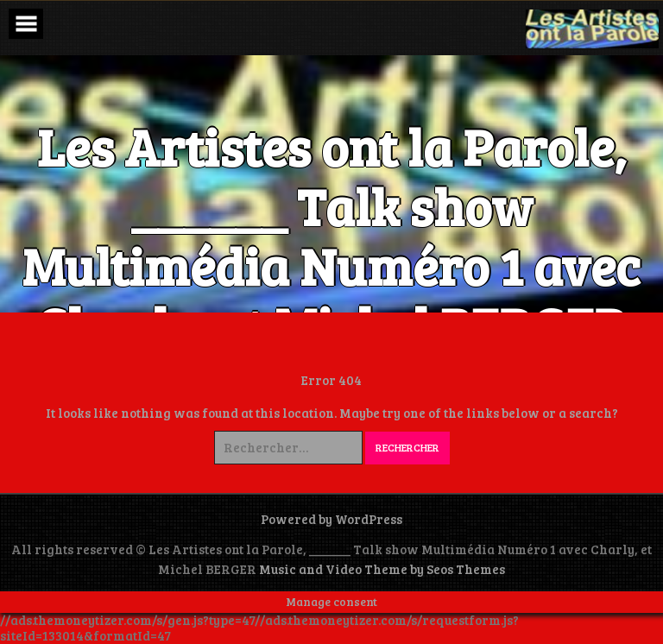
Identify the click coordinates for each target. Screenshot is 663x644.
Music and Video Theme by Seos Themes (382, 569)
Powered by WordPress (331, 519)
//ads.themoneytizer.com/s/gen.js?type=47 (127, 620)
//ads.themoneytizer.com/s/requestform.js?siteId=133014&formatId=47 (259, 627)
